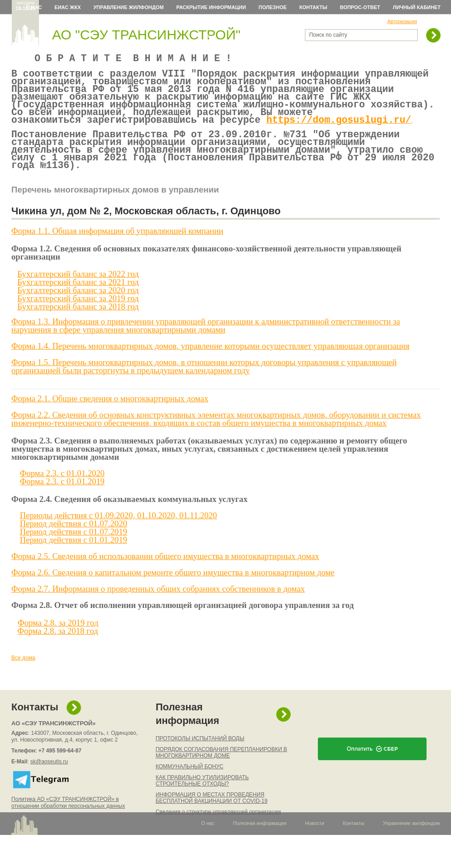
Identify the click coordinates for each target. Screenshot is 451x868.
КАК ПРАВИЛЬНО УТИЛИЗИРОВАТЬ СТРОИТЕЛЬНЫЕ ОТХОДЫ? (202, 800)
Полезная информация (187, 733)
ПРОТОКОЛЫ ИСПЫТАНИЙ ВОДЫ (200, 757)
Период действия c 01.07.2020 (74, 542)
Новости (314, 842)
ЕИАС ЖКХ (67, 7)
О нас (34, 7)
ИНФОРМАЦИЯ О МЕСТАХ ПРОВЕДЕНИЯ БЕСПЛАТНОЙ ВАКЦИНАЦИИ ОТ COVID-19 (212, 817)
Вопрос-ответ (360, 7)
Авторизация (402, 21)
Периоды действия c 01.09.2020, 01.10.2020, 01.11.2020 (119, 534)
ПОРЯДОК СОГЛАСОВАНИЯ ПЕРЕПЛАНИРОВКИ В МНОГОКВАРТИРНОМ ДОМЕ (221, 772)
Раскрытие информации (211, 7)
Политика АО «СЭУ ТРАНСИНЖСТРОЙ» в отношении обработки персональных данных (68, 822)
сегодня (26, 5)
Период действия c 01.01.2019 (74, 559)
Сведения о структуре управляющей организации (218, 831)
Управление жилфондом (128, 7)
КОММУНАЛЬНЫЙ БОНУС (190, 786)
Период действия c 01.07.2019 (74, 551)
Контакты (313, 7)
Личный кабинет (417, 7)
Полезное (273, 7)
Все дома (23, 677)
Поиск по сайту (328, 35)
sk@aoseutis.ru (49, 781)
